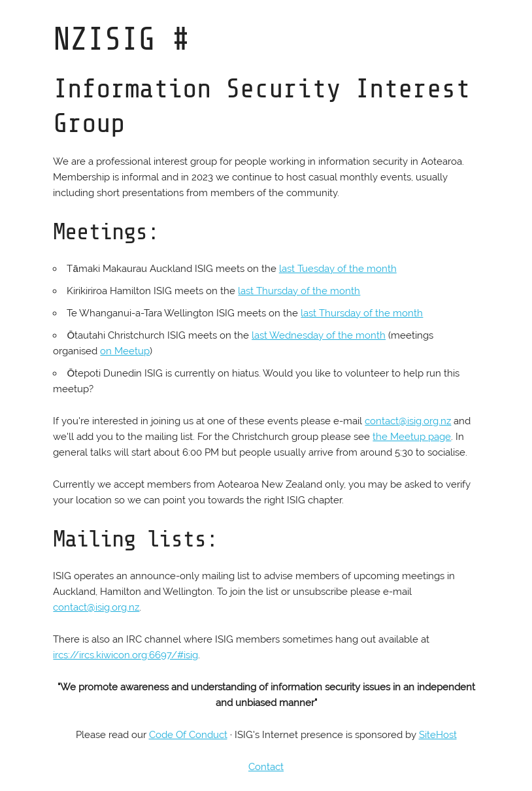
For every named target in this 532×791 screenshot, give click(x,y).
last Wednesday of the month (319, 335)
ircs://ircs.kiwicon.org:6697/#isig (125, 655)
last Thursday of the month (299, 291)
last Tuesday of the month (338, 269)
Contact (266, 767)
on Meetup (125, 351)
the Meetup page (412, 437)
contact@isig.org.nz (408, 421)
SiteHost (438, 735)
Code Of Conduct (188, 735)
